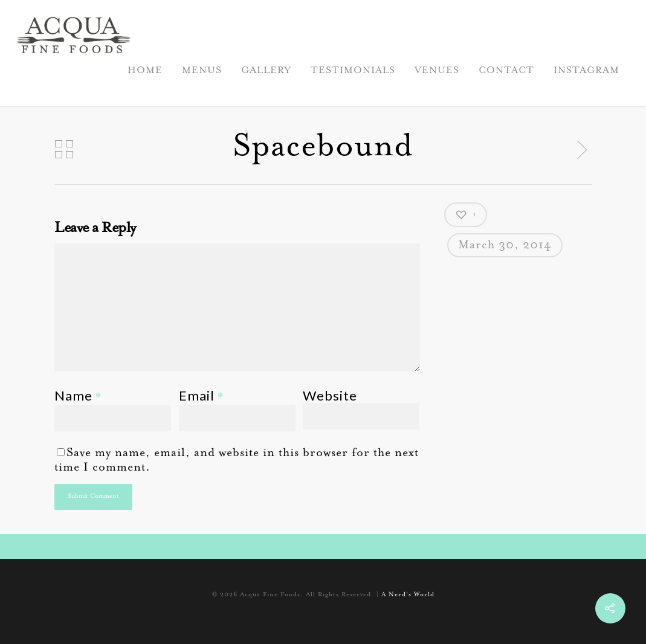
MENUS (202, 71)
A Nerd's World (408, 595)
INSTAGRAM (586, 71)
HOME (145, 71)
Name (78, 395)
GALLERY (266, 71)
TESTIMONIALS (353, 71)
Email (201, 395)
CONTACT (506, 71)
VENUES (437, 71)
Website (330, 395)
